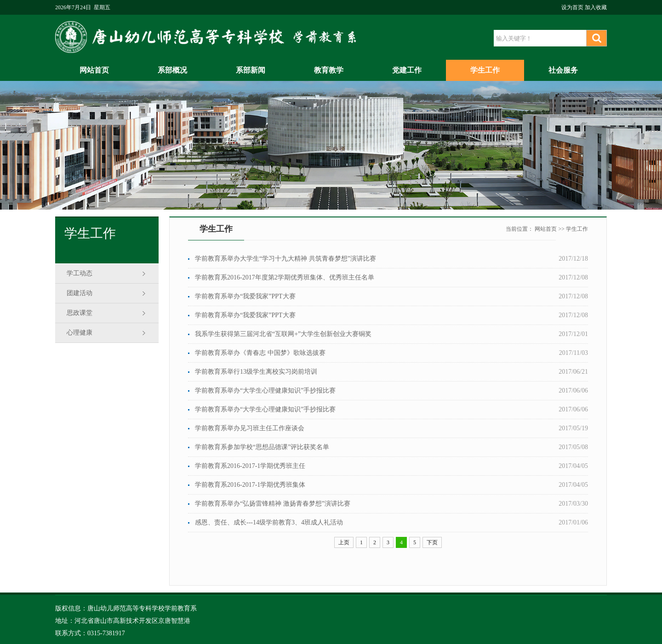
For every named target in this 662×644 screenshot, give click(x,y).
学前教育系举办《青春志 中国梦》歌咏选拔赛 (260, 353)
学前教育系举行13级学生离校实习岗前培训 (256, 372)
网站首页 (94, 70)
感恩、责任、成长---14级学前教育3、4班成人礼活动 (269, 522)
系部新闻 (251, 70)
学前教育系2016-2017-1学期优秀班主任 (250, 466)
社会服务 (563, 70)
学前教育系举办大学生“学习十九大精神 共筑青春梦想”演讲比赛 (285, 259)
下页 (432, 542)
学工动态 (80, 273)
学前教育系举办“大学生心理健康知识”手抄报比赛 (265, 390)
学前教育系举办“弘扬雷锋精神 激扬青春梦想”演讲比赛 (273, 504)
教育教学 (329, 70)
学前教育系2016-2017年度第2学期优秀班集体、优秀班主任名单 (285, 277)
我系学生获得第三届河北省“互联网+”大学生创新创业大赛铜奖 (283, 334)
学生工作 (485, 70)
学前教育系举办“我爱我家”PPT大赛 (245, 296)
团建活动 (80, 293)
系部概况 (172, 70)
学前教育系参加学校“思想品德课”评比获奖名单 (262, 447)
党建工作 (407, 70)
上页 (344, 542)
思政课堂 (80, 313)
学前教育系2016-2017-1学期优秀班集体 (250, 485)
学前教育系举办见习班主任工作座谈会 (250, 428)
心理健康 (80, 333)
